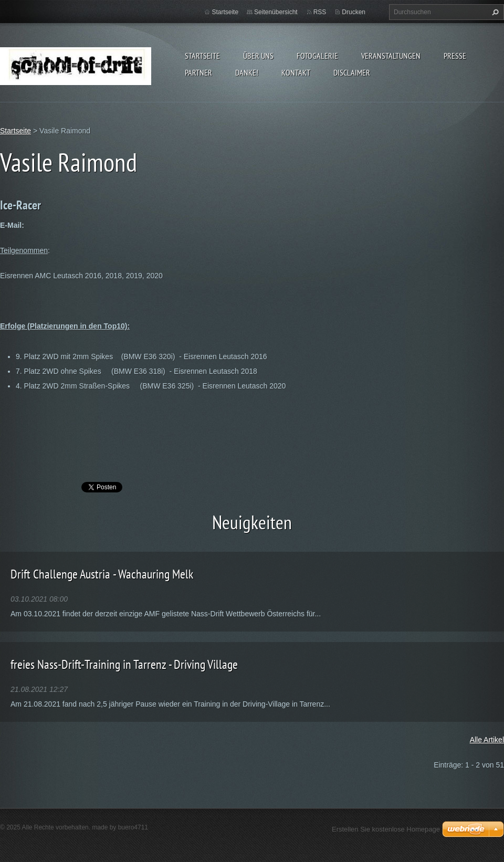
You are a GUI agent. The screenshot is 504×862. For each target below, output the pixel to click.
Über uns (258, 56)
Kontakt (296, 72)
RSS (320, 12)
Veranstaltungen (391, 56)
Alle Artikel (487, 740)
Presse (455, 56)
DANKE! (247, 72)
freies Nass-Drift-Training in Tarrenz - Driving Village (124, 664)
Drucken (354, 12)
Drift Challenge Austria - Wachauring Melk (102, 574)
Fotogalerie (317, 56)
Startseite (202, 56)
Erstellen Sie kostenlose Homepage (386, 829)
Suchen (494, 12)
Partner (198, 72)
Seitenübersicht (276, 12)
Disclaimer (352, 72)
